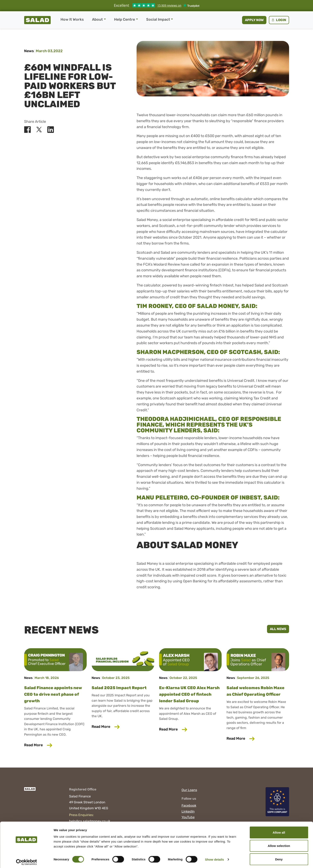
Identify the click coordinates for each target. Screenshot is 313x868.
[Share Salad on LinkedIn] (51, 130)
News (29, 51)
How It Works (72, 19)
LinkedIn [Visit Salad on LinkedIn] (188, 811)
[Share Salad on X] (39, 130)
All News (278, 629)
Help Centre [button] (125, 19)
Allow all (279, 830)
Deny (279, 857)
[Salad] (30, 791)
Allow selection (279, 844)
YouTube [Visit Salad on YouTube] (188, 817)
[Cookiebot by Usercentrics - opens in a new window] (26, 860)
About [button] (97, 19)
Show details (215, 857)
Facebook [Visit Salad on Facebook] (189, 805)
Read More (55, 745)
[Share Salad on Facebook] (27, 130)
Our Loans (189, 790)
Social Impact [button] (158, 19)
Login (279, 20)
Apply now (254, 20)
